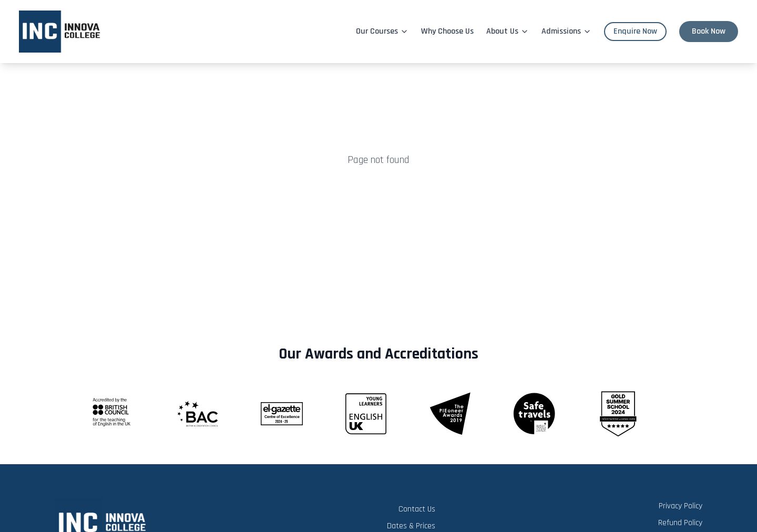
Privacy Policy (681, 506)
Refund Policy (680, 523)
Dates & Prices (411, 526)
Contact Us (417, 509)
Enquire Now (635, 31)
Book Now (709, 31)
